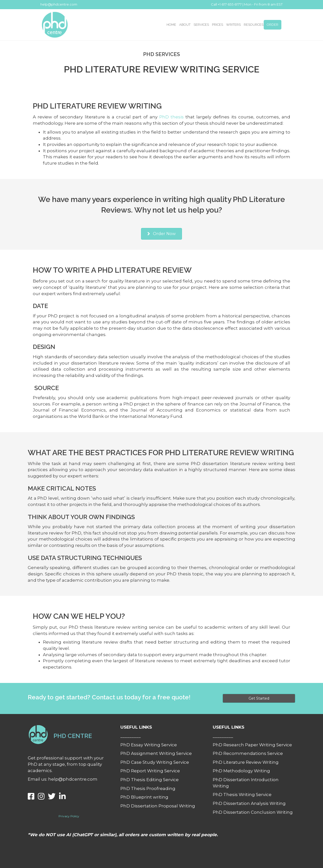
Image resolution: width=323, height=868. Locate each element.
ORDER (273, 25)
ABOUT (185, 25)
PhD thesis (171, 117)
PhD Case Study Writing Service (155, 762)
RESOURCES (254, 25)
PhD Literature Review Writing (246, 762)
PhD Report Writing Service (150, 771)
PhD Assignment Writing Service (156, 753)
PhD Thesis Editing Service (150, 780)
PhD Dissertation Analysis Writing (249, 803)
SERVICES (201, 25)
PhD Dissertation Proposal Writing (158, 806)
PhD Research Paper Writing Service (252, 745)
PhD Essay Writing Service (149, 745)
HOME (171, 25)
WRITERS (233, 25)
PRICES (218, 25)
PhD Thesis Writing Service (242, 795)
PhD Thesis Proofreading (148, 788)
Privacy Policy (69, 816)
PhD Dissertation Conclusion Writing (253, 812)
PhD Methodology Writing (241, 771)
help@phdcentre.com (59, 4)
